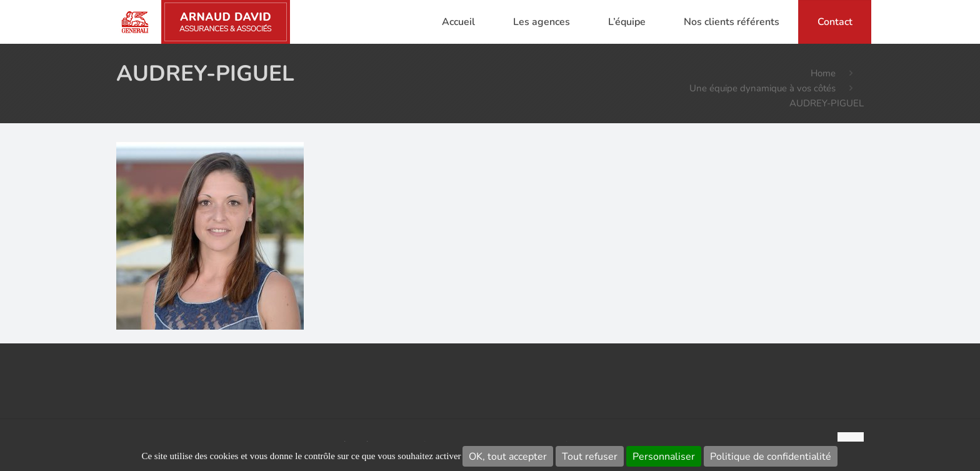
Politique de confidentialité (771, 457)
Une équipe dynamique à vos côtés (762, 88)
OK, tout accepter (508, 457)
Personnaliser (664, 457)
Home (823, 73)
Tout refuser (590, 457)
